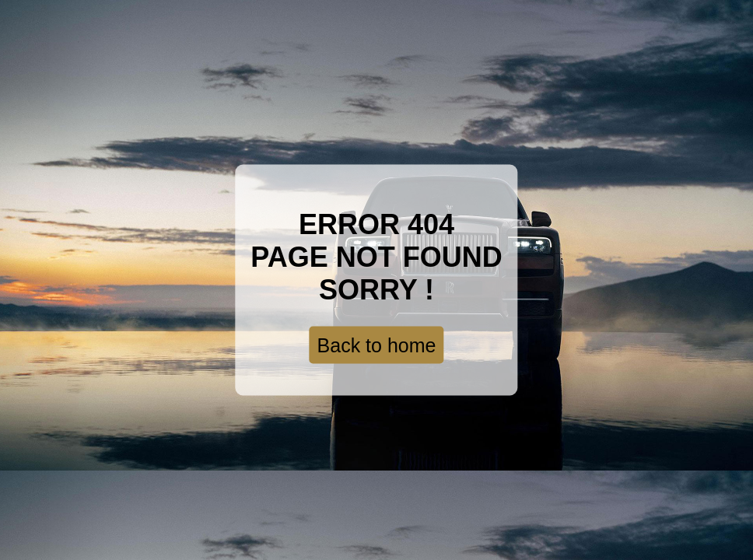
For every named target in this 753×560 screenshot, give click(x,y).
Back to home (377, 345)
